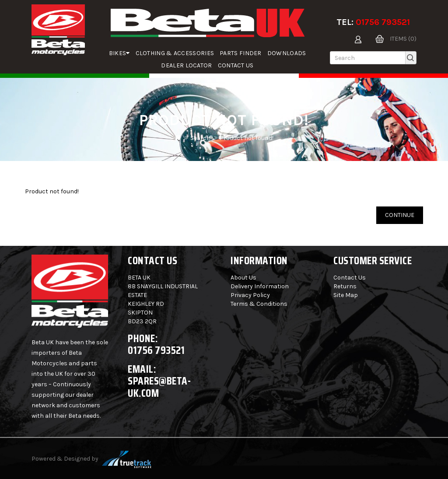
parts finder (241, 53)
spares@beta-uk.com (159, 387)
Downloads (287, 53)
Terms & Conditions (259, 304)
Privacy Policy (250, 295)
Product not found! (247, 138)
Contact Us (236, 65)
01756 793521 (383, 22)
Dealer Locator (186, 65)
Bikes (119, 53)
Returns (345, 286)
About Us (243, 278)
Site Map (346, 295)
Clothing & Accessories (175, 53)
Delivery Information (260, 286)
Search (200, 138)
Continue (400, 215)
